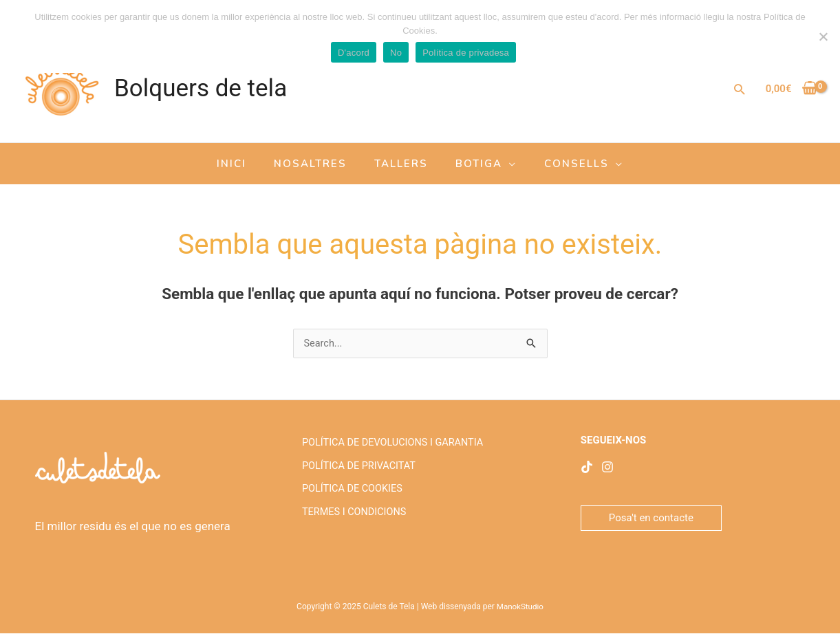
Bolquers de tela (201, 88)
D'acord (354, 53)
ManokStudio (520, 607)
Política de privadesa (466, 53)
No (396, 53)
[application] (503, 164)
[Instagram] (607, 468)
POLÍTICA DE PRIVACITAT (357, 472)
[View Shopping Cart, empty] (791, 89)
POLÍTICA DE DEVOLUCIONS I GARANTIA (392, 445)
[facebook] (587, 468)
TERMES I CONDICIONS (352, 527)
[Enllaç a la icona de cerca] (739, 89)
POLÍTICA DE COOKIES (350, 500)
